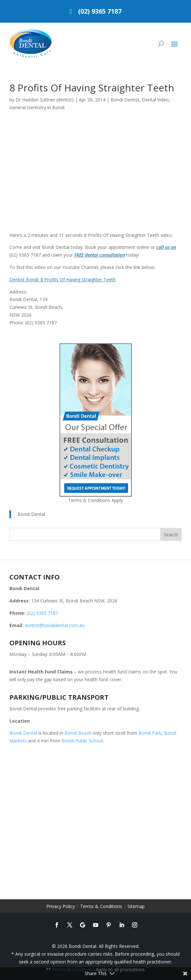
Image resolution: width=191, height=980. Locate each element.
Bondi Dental (31, 514)
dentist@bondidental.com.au (54, 625)
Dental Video (155, 100)
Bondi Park (150, 733)
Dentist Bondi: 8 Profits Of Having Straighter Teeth (63, 280)
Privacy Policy (61, 906)
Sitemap (136, 906)
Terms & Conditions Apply (95, 500)
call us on (166, 247)
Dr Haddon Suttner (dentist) (45, 100)
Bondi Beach (78, 733)
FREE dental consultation (100, 255)
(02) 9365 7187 (100, 11)
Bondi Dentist (125, 100)
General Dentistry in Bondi (37, 107)
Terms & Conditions (101, 906)
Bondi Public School (82, 741)
